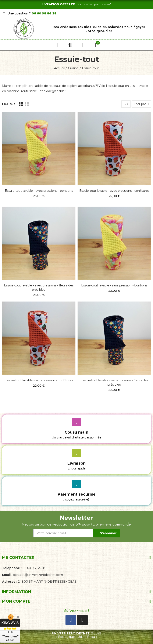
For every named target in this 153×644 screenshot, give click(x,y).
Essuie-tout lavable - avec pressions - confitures (114, 191)
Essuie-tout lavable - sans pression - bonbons (114, 285)
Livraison (76, 463)
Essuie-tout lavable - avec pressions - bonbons (39, 191)
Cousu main (76, 432)
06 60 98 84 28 (44, 13)
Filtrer (8, 104)
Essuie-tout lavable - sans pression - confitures (39, 380)
